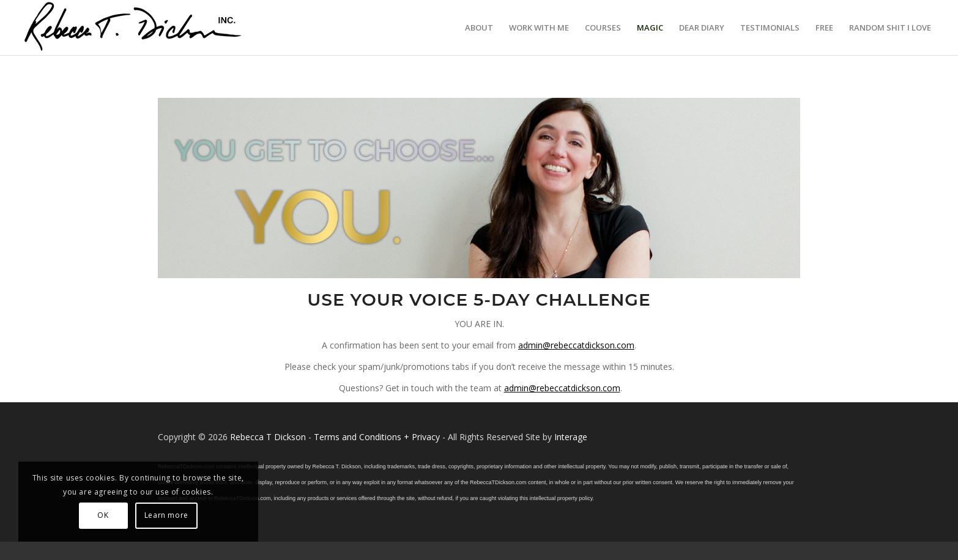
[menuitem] (479, 28)
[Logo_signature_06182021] (133, 28)
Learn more (166, 515)
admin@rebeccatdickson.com (576, 345)
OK (103, 515)
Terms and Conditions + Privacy (377, 437)
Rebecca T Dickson (268, 437)
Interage (571, 437)
